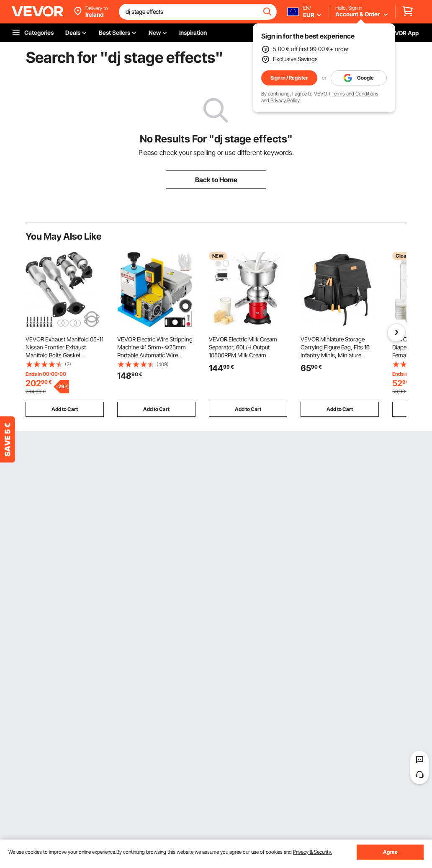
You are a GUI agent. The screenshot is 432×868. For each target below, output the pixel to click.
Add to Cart (65, 409)
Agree (390, 852)
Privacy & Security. (312, 852)
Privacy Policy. (285, 100)
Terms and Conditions (355, 94)
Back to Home (216, 180)
